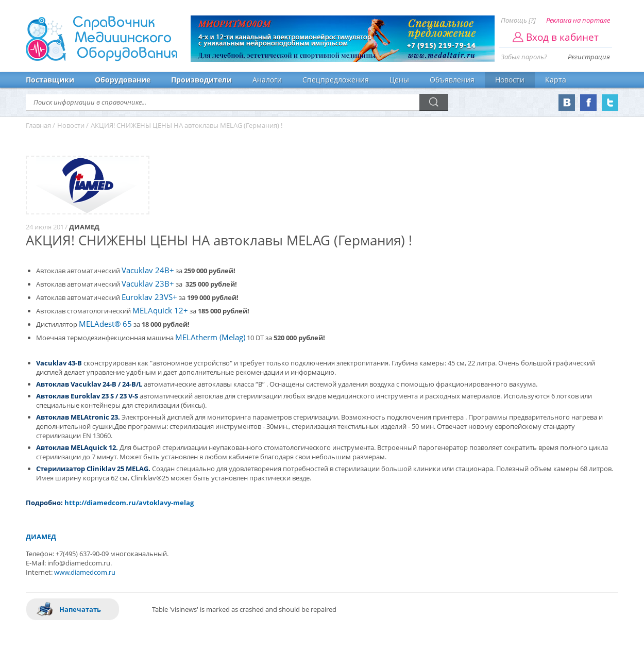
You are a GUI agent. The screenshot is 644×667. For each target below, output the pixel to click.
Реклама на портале (578, 20)
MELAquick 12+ (160, 311)
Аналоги (267, 80)
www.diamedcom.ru (85, 572)
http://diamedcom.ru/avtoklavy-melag (129, 503)
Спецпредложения (336, 80)
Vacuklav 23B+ (148, 284)
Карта (556, 80)
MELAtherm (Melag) (210, 337)
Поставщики (50, 80)
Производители (201, 80)
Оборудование (123, 80)
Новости (510, 80)
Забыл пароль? (524, 57)
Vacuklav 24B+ (148, 270)
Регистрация (589, 57)
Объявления (452, 80)
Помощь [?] (518, 20)
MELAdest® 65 (105, 324)
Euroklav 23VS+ (149, 297)
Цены (399, 80)
